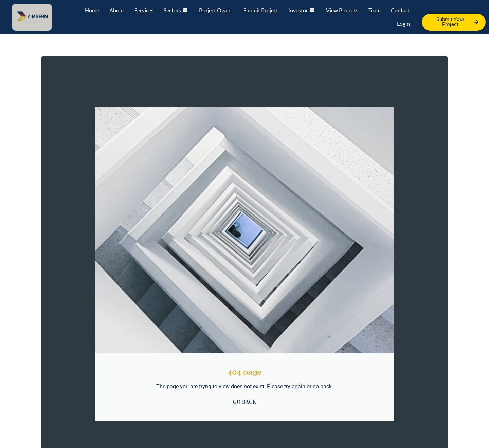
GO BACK (244, 402)
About (117, 10)
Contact (400, 10)
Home (92, 10)
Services (144, 10)
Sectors (175, 10)
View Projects (342, 10)
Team (375, 10)
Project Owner (216, 10)
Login (403, 24)
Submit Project (261, 10)
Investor (301, 10)
